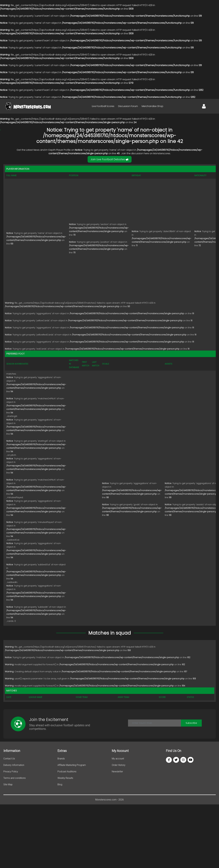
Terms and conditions (15, 778)
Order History (119, 765)
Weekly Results (65, 778)
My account (118, 759)
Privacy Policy (11, 772)
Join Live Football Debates (110, 159)
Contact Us (9, 759)
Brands (61, 759)
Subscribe (191, 723)
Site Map (8, 784)
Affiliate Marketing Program (72, 765)
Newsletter (117, 772)
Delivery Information (14, 765)
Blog (60, 784)
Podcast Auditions (67, 772)
